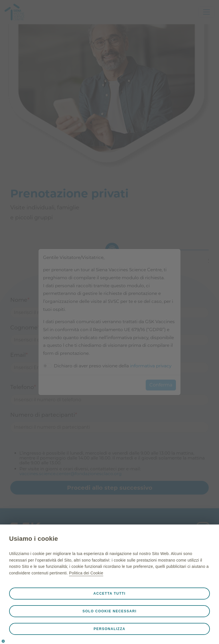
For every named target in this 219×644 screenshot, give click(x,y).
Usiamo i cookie (34, 539)
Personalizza (109, 629)
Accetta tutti (110, 594)
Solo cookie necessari (109, 611)
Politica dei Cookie (86, 573)
